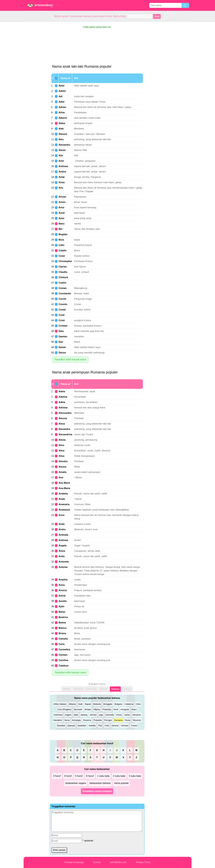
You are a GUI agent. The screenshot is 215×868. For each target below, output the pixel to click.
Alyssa (62, 467)
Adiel (61, 102)
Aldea (62, 123)
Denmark (78, 709)
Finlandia (107, 709)
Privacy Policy (143, 862)
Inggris (68, 715)
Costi (62, 315)
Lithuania (136, 715)
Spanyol (71, 726)
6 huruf (90, 776)
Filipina (97, 709)
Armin (62, 202)
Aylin (61, 606)
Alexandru (64, 145)
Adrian (62, 107)
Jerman (93, 715)
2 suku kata (119, 776)
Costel (62, 310)
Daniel (62, 347)
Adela (62, 391)
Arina (62, 585)
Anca (61, 515)
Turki (107, 726)
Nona (67, 720)
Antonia (63, 567)
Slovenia (137, 720)
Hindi (116, 709)
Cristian (63, 326)
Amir (61, 161)
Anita (62, 556)
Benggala (108, 704)
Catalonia (129, 704)
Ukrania (115, 726)
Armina (63, 590)
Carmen (63, 655)
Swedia (92, 726)
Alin (61, 156)
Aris (61, 188)
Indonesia (58, 715)
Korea (119, 715)
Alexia (62, 440)
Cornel (62, 299)
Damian (63, 336)
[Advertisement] (36, 66)
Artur (61, 207)
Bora (61, 240)
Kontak (97, 862)
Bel (60, 229)
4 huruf (68, 776)
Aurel (62, 213)
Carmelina (64, 649)
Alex (61, 139)
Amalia (62, 472)
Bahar (62, 612)
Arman (62, 197)
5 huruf (79, 776)
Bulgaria (118, 704)
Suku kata (91, 689)
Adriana (63, 408)
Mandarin (58, 720)
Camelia (63, 639)
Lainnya (127, 689)
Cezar (62, 256)
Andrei (62, 172)
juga (101, 715)
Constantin (65, 293)
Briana (62, 633)
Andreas (63, 166)
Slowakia (61, 726)
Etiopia (88, 709)
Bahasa (115, 689)
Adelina (63, 397)
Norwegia (76, 720)
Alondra (63, 461)
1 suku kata (103, 776)
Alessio (63, 134)
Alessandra (65, 413)
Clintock (63, 277)
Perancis (87, 720)
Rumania (118, 720)
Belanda (97, 704)
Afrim (62, 113)
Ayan (61, 218)
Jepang (84, 715)
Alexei (62, 150)
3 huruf (57, 776)
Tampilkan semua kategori (97, 791)
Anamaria (64, 504)
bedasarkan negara (76, 783)
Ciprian (63, 267)
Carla (62, 644)
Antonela (64, 562)
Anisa (62, 551)
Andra (62, 529)
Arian (62, 182)
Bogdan (63, 234)
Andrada (63, 535)
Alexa (62, 424)
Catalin (62, 250)
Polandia (98, 720)
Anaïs (62, 499)
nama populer (121, 783)
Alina (61, 451)
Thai (100, 726)
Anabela (63, 494)
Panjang (78, 689)
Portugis (108, 720)
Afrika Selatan (60, 704)
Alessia (63, 418)
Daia (61, 331)
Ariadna (63, 580)
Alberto (63, 118)
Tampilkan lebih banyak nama (70, 359)
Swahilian (82, 726)
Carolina (63, 660)
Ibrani (134, 709)
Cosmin (63, 304)
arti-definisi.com (118, 862)
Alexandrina (65, 434)
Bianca (62, 628)
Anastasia (64, 510)
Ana (61, 477)
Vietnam (125, 726)
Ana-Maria (64, 488)
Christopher (65, 261)
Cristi (62, 320)
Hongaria (125, 709)
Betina (62, 623)
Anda (62, 524)
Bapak (88, 704)
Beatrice (63, 617)
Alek (61, 129)
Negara (104, 689)
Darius (62, 353)
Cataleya (63, 666)
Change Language (74, 862)
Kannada (110, 715)
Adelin (62, 91)
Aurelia (63, 601)
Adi (60, 96)
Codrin (62, 283)
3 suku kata (135, 776)
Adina (62, 402)
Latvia (127, 715)
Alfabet (67, 689)
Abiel (61, 86)
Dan (61, 342)
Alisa (61, 456)
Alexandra (64, 429)
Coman (63, 288)
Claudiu (63, 272)
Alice (61, 445)
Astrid (62, 596)
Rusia (128, 720)
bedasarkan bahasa (100, 783)
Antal (62, 177)
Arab (80, 704)
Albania (72, 704)
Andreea (63, 540)
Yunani (134, 726)
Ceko (138, 704)
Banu (62, 224)
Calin (61, 245)
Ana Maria (64, 483)
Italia (76, 715)
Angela (62, 546)
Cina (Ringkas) (64, 709)
